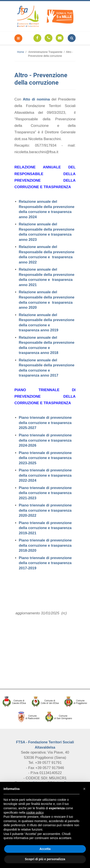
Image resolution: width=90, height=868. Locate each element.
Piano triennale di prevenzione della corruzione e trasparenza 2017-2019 (45, 563)
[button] (84, 789)
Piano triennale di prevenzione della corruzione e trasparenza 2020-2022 (45, 510)
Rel (22, 224)
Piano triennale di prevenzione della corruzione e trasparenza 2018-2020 (45, 545)
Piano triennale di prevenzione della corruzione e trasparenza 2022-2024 (45, 475)
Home (21, 52)
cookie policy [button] (35, 813)
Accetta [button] (45, 849)
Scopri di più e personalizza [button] (45, 859)
